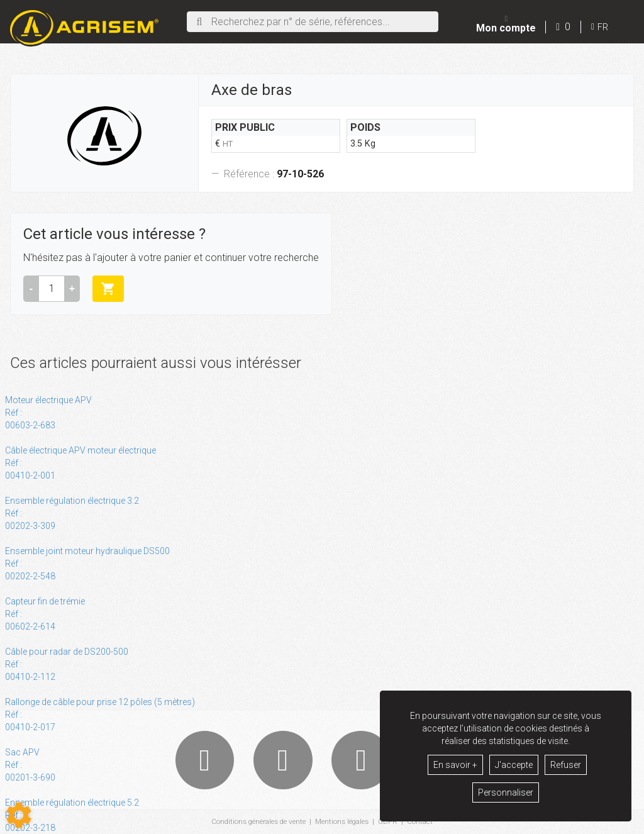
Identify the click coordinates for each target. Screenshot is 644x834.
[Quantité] (52, 289)
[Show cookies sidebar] (19, 815)
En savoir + (455, 765)
